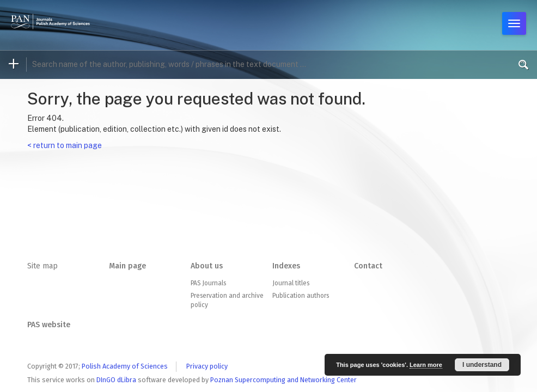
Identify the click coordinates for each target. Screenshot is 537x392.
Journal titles (291, 283)
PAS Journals (208, 283)
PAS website (49, 325)
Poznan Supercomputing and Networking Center (283, 380)
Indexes (286, 266)
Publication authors (301, 296)
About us (207, 266)
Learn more (426, 365)
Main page (127, 266)
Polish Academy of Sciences (125, 366)
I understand (482, 365)
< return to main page (65, 145)
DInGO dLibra (116, 380)
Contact (368, 266)
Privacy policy (207, 366)
